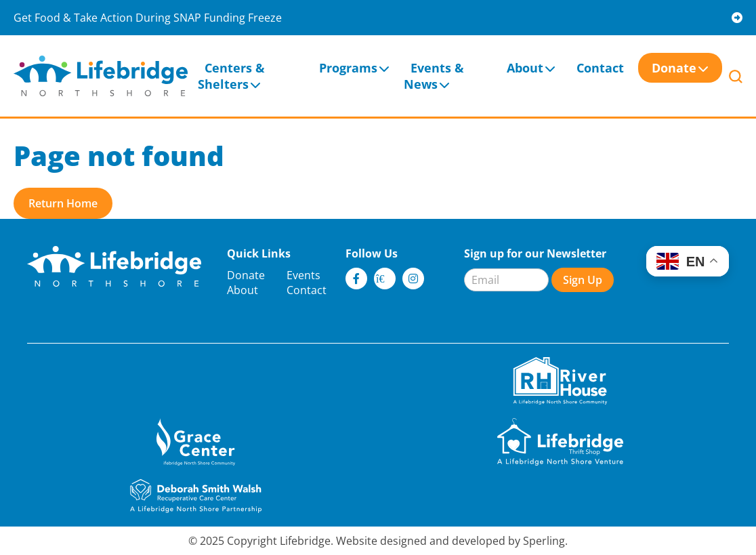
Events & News (434, 76)
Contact (600, 68)
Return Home (63, 203)
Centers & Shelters (231, 76)
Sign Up (583, 280)
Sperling (544, 541)
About (525, 68)
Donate (674, 68)
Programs (348, 68)
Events (303, 275)
